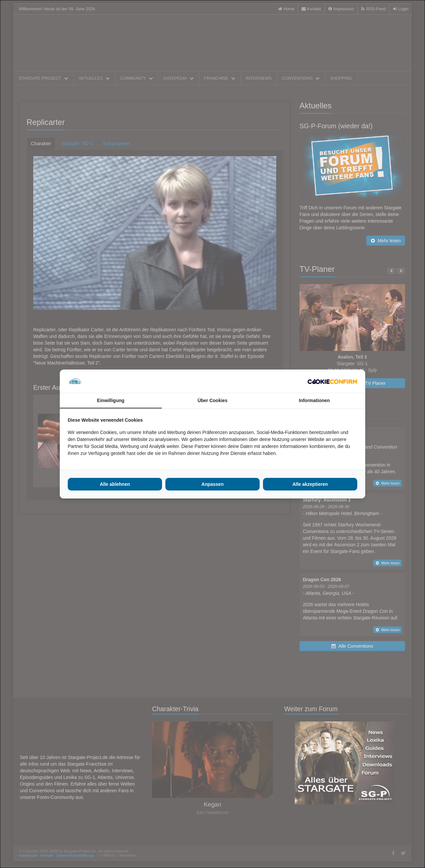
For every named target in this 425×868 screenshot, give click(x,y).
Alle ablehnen (115, 484)
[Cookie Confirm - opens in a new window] (332, 381)
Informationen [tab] (314, 400)
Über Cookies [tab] (212, 400)
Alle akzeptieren (310, 484)
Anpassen (213, 484)
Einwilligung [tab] (111, 400)
